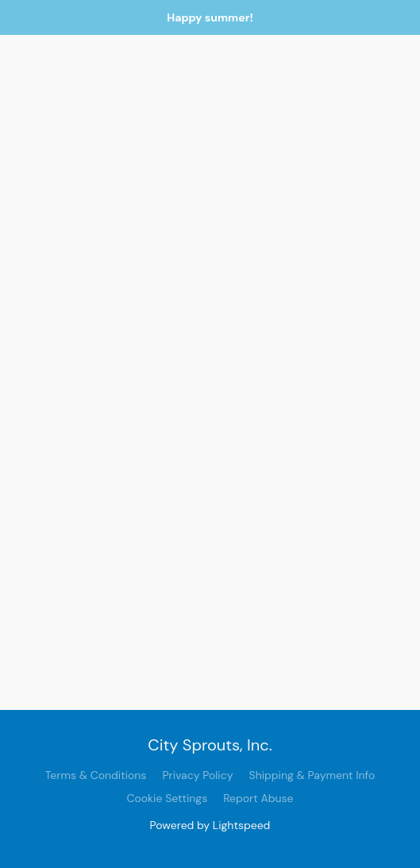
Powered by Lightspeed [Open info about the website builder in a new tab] (210, 825)
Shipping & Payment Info (312, 775)
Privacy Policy (197, 775)
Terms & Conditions (96, 775)
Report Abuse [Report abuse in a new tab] (258, 798)
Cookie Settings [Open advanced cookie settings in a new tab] (167, 798)
